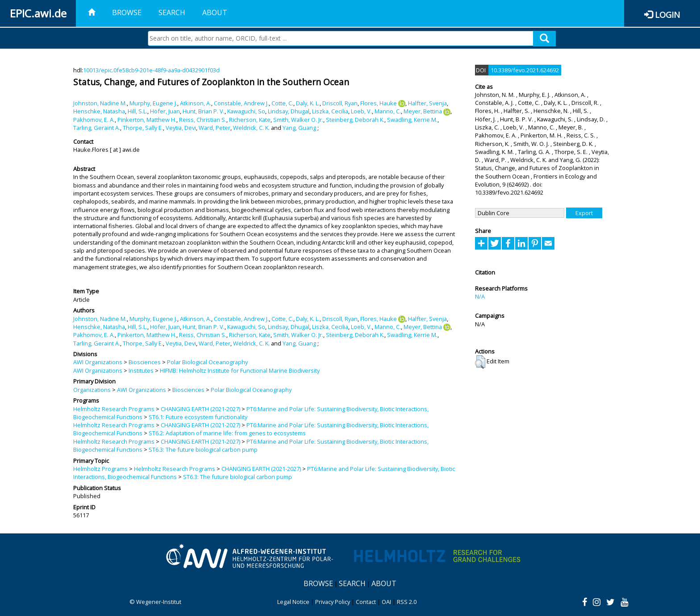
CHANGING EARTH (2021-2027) (200, 409)
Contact (366, 602)
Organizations (92, 390)
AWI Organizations (98, 362)
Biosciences (145, 362)
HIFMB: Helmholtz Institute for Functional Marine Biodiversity (240, 370)
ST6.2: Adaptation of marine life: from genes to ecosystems (227, 433)
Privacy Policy (333, 602)
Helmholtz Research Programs (114, 409)
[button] (480, 362)
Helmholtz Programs (100, 469)
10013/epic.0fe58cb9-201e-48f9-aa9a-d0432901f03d (151, 70)
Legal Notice (293, 602)
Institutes (141, 370)
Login (667, 15)
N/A (480, 296)
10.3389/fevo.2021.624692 (525, 70)
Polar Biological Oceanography (207, 362)
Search (172, 12)
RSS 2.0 (407, 602)
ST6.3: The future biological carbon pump (203, 450)
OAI (386, 602)
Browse (127, 12)
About (215, 12)
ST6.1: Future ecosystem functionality (198, 417)
